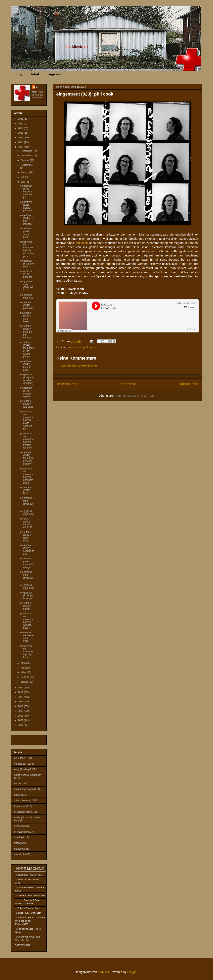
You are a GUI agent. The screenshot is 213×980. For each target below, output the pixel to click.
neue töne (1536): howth (25, 606)
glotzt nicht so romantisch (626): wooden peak (27, 621)
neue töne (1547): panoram (26, 305)
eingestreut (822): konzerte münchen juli (27, 192)
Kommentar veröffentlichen (79, 366)
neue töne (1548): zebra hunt (25, 233)
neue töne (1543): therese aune (26, 366)
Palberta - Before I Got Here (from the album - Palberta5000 (30, 921)
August (25, 173)
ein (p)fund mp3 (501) (27, 587)
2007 (21, 720)
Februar (25, 677)
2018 (21, 133)
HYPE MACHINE (30, 869)
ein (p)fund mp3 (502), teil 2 (27, 502)
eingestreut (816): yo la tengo (26, 596)
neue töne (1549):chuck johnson (27, 220)
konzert (18, 784)
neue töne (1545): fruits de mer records (26, 332)
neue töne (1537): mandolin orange (27, 563)
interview (19, 843)
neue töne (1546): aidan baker (25, 317)
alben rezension (23, 801)
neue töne (20, 758)
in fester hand (22, 832)
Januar (25, 682)
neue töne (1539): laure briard (25, 536)
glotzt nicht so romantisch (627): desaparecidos (27, 476)
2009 (21, 711)
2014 (21, 688)
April (23, 668)
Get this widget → (24, 945)
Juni (23, 182)
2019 (21, 128)
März (24, 672)
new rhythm (21, 854)
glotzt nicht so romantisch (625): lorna (27, 652)
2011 (21, 702)
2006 (21, 725)
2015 (21, 147)
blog (19, 74)
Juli (23, 177)
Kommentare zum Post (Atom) (135, 396)
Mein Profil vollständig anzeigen (38, 95)
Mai (23, 663)
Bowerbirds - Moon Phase (30, 875)
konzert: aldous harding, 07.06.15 (26, 523)
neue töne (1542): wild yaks (27, 404)
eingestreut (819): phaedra (26, 274)
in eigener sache (23, 812)
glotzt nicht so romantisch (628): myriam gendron (27, 441)
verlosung (20, 826)
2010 (21, 706)
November (27, 156)
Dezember (27, 151)
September (27, 165)
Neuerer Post (67, 384)
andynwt (103, 972)
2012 (21, 697)
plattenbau (20, 849)
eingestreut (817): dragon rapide (26, 392)
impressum (57, 74)
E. (37, 87)
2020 (21, 124)
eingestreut (74, 347)
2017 (21, 138)
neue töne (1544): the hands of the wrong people (27, 349)
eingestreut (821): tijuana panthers (26, 206)
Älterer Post (189, 384)
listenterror (20, 806)
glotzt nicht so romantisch (28, 775)
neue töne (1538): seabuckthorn (27, 550)
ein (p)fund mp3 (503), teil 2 (27, 286)
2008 (21, 716)
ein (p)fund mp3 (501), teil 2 (27, 576)
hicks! (17, 795)
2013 (21, 692)
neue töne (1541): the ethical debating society (27, 458)
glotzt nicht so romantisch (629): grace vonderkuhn (27, 420)
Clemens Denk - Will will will (31, 895)
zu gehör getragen (24, 789)
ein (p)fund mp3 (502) (27, 513)
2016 (21, 142)
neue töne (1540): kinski (25, 490)
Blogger (132, 972)
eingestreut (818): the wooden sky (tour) (27, 379)
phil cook (89, 347)
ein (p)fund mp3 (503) (27, 296)
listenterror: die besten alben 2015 (27, 637)
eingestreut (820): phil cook (27, 264)
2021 (21, 119)
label (35, 74)
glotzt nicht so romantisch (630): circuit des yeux (27, 249)
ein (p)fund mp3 (23, 769)
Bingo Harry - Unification (29, 913)
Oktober (25, 160)
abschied (19, 837)
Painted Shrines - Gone (29, 908)
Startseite (129, 384)
